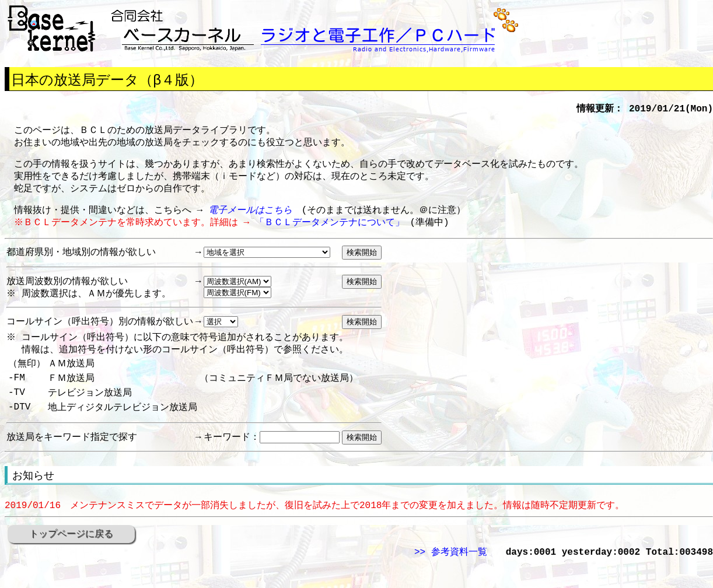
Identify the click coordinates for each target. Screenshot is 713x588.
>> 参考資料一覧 (451, 576)
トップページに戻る (71, 557)
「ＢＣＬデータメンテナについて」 (331, 232)
